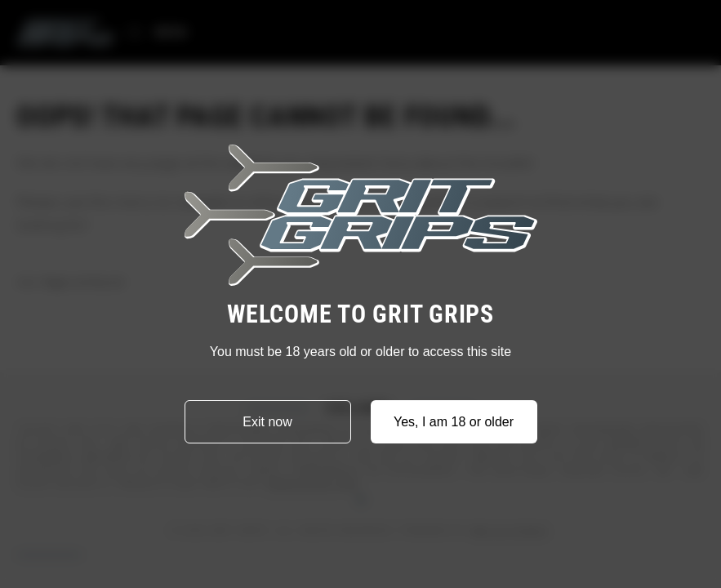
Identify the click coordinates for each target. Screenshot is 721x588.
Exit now (267, 422)
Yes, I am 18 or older (454, 422)
